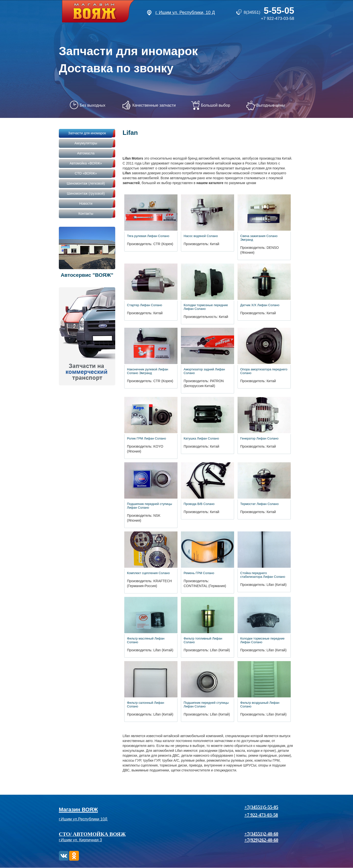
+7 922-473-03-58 (277, 19)
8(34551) (269, 12)
